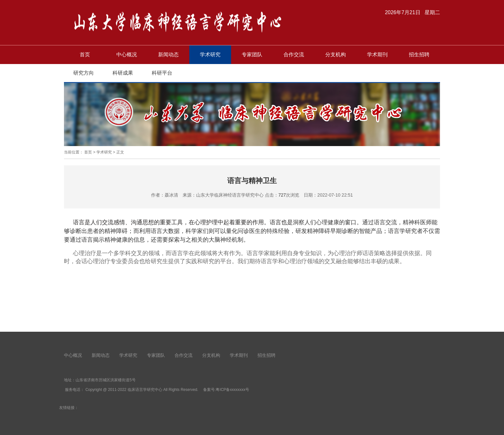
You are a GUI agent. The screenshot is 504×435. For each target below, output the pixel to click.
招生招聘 (419, 55)
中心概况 (127, 55)
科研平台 (162, 73)
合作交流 (294, 55)
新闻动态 (168, 55)
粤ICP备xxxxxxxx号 (232, 390)
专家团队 (252, 55)
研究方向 (84, 73)
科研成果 (123, 73)
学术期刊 (377, 55)
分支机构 (336, 55)
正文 (120, 152)
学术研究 (210, 55)
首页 (85, 55)
